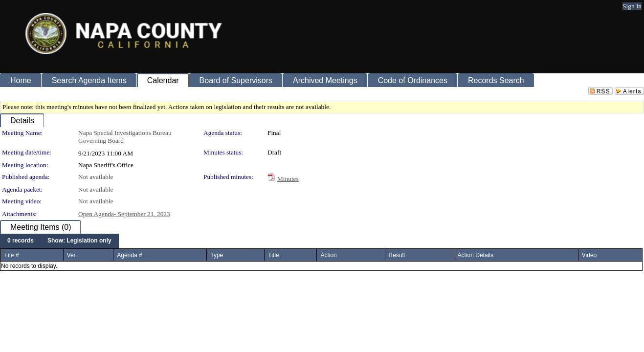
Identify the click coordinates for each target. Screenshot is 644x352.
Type (217, 255)
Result (397, 255)
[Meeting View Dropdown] (79, 241)
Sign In (632, 6)
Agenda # (129, 255)
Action (328, 255)
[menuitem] (21, 241)
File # (11, 255)
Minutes (288, 179)
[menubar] (59, 241)
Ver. (72, 255)
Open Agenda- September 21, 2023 (124, 214)
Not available (96, 177)
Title (273, 255)
